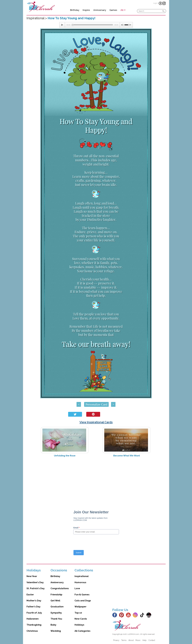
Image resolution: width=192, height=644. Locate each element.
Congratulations (60, 588)
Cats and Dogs (83, 601)
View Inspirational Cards (96, 422)
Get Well (55, 601)
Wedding (56, 631)
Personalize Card (96, 404)
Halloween (33, 619)
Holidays (79, 625)
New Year (32, 576)
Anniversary (100, 10)
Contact (152, 640)
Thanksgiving (34, 625)
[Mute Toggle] (122, 25)
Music (138, 640)
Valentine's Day (35, 582)
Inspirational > (37, 18)
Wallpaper (80, 607)
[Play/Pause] (62, 25)
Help (144, 640)
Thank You (56, 619)
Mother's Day (34, 601)
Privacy (116, 640)
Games (113, 10)
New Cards (81, 619)
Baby (53, 625)
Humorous (80, 582)
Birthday (75, 10)
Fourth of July (34, 613)
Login (155, 3)
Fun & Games (82, 595)
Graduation (57, 607)
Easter (30, 595)
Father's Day (33, 607)
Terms (124, 640)
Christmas (32, 631)
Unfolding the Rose (65, 456)
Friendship (56, 595)
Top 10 (78, 613)
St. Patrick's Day (36, 588)
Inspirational (82, 576)
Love (77, 588)
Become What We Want (127, 456)
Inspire (86, 10)
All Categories (82, 631)
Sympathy (56, 613)
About (131, 640)
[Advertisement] (96, 480)
